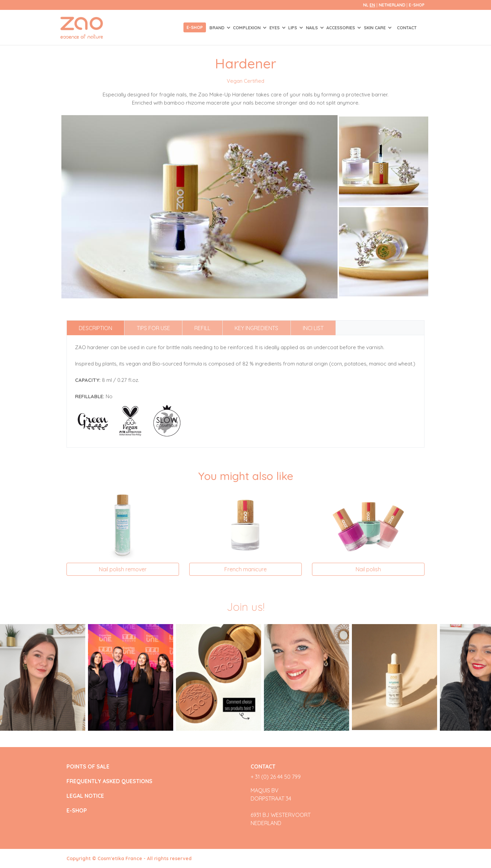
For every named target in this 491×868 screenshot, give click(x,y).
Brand (218, 28)
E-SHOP (417, 5)
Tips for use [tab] (153, 328)
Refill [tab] (202, 328)
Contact (407, 28)
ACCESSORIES (341, 28)
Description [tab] (95, 328)
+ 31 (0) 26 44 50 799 (276, 777)
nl (366, 5)
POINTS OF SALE (88, 767)
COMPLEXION (247, 28)
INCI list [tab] (313, 328)
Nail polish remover (123, 569)
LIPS (293, 28)
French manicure (245, 569)
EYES (275, 28)
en (372, 5)
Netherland (393, 5)
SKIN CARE (375, 28)
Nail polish (368, 569)
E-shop (195, 27)
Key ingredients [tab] (256, 328)
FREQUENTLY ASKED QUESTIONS (109, 781)
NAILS (313, 28)
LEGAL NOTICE (85, 796)
